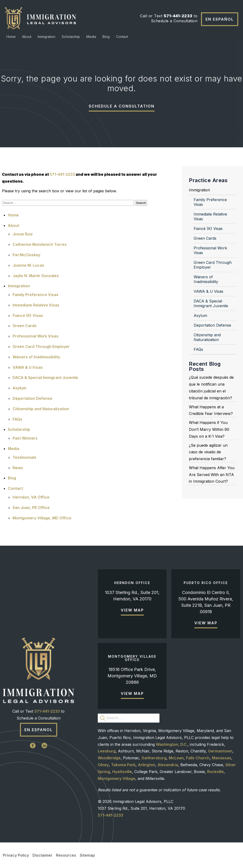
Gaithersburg (154, 758)
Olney (103, 765)
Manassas (222, 758)
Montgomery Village (117, 778)
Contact (122, 37)
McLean (176, 758)
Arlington (147, 765)
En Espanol (39, 730)
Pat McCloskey (26, 255)
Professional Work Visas (35, 336)
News (18, 468)
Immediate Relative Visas (36, 305)
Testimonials (24, 457)
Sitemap (87, 855)
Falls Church (198, 758)
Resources (66, 855)
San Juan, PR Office (31, 508)
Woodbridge (109, 758)
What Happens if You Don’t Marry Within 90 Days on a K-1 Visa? (209, 429)
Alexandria (168, 765)
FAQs (17, 419)
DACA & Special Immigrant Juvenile (45, 378)
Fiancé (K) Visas (28, 315)
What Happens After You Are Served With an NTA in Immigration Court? (212, 475)
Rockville (215, 772)
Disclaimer (42, 855)
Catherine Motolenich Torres (40, 244)
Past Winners (25, 438)
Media (91, 37)
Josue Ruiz (23, 234)
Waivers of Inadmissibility (36, 357)
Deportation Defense (32, 398)
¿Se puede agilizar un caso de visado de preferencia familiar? (208, 452)
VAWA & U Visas (28, 367)
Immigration (47, 37)
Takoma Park (123, 765)
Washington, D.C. (172, 744)
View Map (132, 610)
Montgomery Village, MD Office (42, 518)
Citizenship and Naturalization (41, 409)
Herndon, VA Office (31, 497)
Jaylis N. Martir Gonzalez (36, 276)
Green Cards (25, 326)
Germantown (220, 751)
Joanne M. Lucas (28, 265)
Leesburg (107, 751)
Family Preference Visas (35, 295)
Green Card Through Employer (41, 346)
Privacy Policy (16, 855)
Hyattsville (122, 772)
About (27, 37)
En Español (220, 19)
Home (11, 37)
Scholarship (71, 37)
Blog (106, 37)
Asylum (19, 388)
